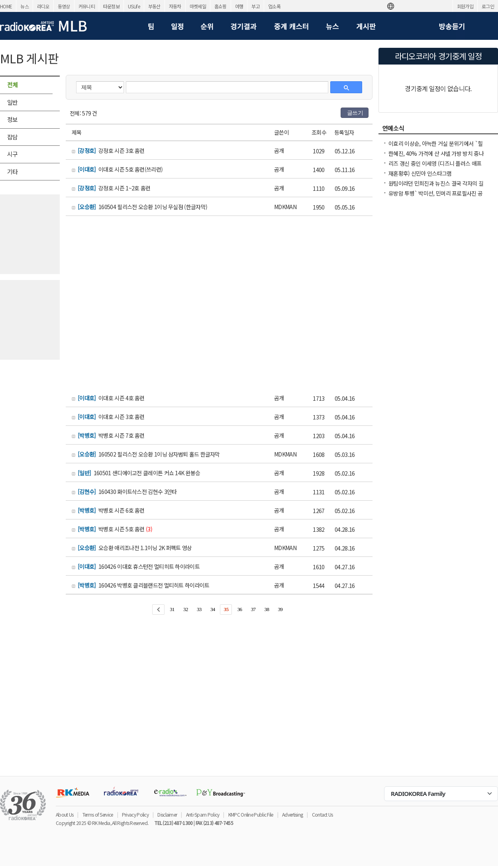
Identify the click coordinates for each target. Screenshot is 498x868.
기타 (13, 171)
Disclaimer (167, 814)
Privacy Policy (135, 814)
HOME (6, 6)
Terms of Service (98, 814)
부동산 (154, 6)
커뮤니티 (87, 6)
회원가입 (465, 6)
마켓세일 (198, 6)
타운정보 (111, 6)
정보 (13, 119)
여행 (239, 6)
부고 (256, 6)
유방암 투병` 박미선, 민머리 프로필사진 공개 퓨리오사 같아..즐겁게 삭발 (435, 197)
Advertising (292, 814)
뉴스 (25, 6)
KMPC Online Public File (251, 814)
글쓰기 (355, 113)
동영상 (64, 6)
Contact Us (323, 814)
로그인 (488, 6)
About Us (65, 814)
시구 (13, 154)
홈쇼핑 (221, 6)
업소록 (274, 6)
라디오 (43, 6)
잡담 (13, 137)
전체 (13, 85)
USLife (134, 6)
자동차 (175, 6)
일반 (13, 102)
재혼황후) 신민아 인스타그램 (420, 173)
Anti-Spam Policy (203, 814)
